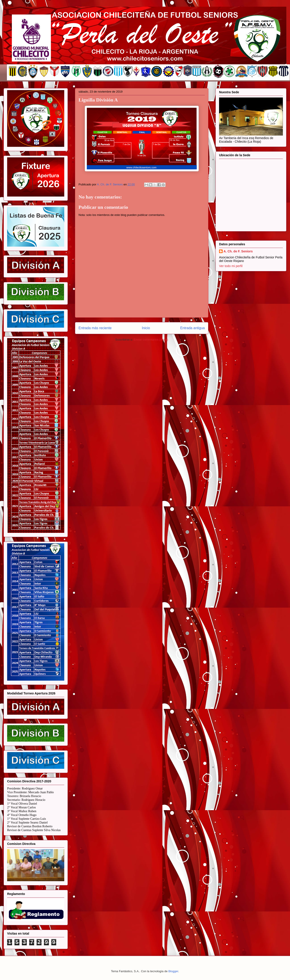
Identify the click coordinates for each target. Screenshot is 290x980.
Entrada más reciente (95, 328)
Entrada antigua (193, 328)
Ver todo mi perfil (231, 266)
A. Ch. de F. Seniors (238, 251)
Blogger (173, 971)
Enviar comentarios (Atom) (151, 340)
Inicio (146, 328)
